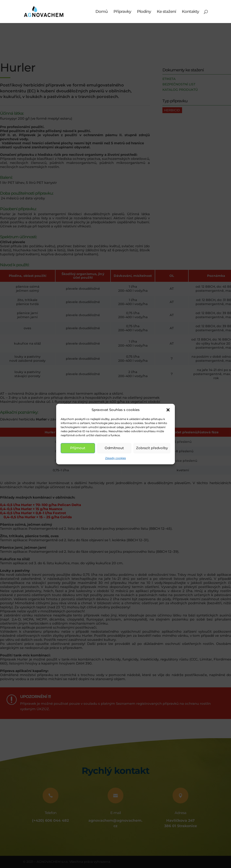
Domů (102, 12)
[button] (168, 410)
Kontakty (190, 12)
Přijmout (78, 448)
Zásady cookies (115, 458)
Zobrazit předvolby (152, 448)
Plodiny (144, 12)
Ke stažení (166, 12)
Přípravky (122, 12)
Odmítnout (114, 448)
